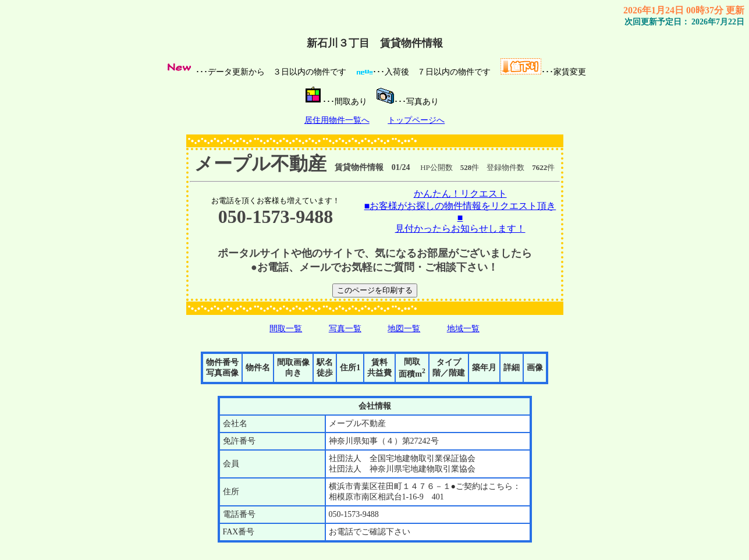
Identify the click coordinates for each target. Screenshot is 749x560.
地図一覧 (404, 329)
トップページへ (416, 120)
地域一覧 (463, 329)
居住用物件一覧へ (337, 120)
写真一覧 (345, 329)
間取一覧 (286, 329)
